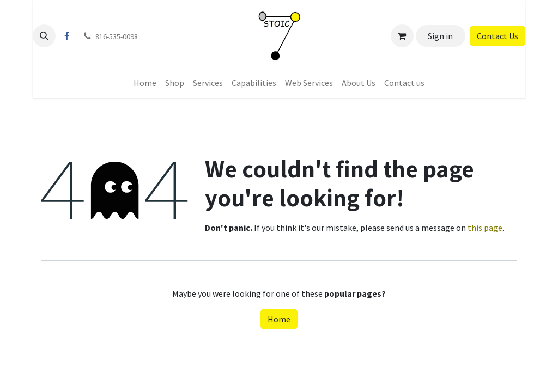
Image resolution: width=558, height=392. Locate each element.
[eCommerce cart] (402, 36)
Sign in (440, 36)
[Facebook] (66, 36)
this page (485, 228)
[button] (44, 36)
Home (279, 319)
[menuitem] (145, 83)
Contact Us (498, 36)
